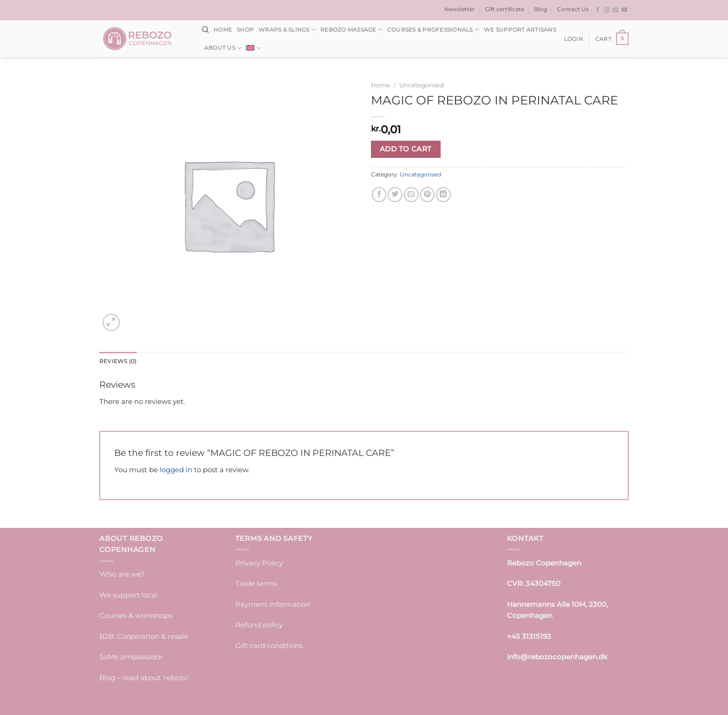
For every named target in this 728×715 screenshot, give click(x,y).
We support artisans (520, 29)
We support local (128, 595)
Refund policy (259, 625)
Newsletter (460, 9)
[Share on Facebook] (379, 195)
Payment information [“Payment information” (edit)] (273, 604)
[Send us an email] (616, 10)
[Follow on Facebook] (598, 10)
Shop (245, 29)
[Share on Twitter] (395, 195)
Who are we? (122, 574)
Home (223, 29)
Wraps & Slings (287, 29)
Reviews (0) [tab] (118, 361)
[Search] (205, 30)
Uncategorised (422, 85)
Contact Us (573, 9)
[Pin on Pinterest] (428, 195)
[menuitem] (253, 48)
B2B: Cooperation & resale (144, 636)
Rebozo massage (351, 29)
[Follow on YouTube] (624, 10)
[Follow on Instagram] (607, 10)
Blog (540, 9)
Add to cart (406, 149)
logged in (176, 470)
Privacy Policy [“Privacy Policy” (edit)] (259, 563)
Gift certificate (505, 9)
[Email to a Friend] (411, 195)
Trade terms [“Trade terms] (256, 583)
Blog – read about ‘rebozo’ (144, 678)
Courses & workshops (136, 615)
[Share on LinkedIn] (443, 195)
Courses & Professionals (433, 29)
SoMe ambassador (131, 657)
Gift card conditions (269, 646)
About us (223, 48)
